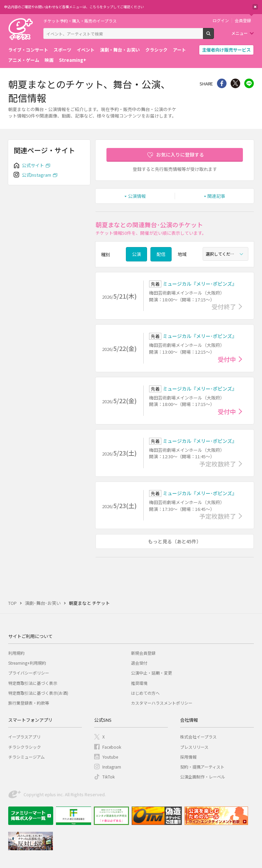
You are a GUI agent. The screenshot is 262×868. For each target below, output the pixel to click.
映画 (49, 60)
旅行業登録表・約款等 (29, 703)
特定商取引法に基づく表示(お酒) (38, 693)
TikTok (108, 777)
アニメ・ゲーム (24, 60)
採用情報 (188, 757)
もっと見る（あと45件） (175, 541)
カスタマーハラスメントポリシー (162, 703)
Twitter (235, 83)
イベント (86, 50)
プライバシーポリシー (29, 673)
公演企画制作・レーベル (203, 777)
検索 (214, 36)
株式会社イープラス (198, 737)
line (249, 83)
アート (179, 50)
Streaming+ (73, 60)
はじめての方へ (145, 693)
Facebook (112, 747)
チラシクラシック (25, 747)
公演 (136, 254)
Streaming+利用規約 (27, 663)
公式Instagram (37, 175)
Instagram (112, 767)
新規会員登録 (143, 653)
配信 (161, 254)
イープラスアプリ (24, 737)
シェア (222, 83)
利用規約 (16, 653)
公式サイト (33, 165)
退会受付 (139, 663)
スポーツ (62, 50)
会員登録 (243, 21)
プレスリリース (194, 747)
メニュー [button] (239, 33)
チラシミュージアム (26, 757)
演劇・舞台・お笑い (120, 50)
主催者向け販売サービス (226, 50)
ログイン (221, 21)
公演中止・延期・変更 (151, 673)
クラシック (156, 50)
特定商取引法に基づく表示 (33, 683)
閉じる (255, 7)
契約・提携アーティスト (202, 767)
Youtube (110, 757)
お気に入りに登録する (180, 154)
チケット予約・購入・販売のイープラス (80, 21)
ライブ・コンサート (28, 50)
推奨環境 (139, 683)
